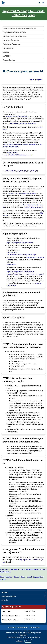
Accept (28, 641)
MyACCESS (7, 56)
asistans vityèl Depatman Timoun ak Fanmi (22, 193)
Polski (2, 577)
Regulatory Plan (35, 627)
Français (30, 569)
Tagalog (36, 577)
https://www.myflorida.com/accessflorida (20, 243)
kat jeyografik (11, 264)
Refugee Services (9, 60)
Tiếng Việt (3, 579)
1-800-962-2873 (30, 611)
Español (29, 577)
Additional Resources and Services (15, 36)
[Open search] (39, 3)
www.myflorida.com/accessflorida (17, 117)
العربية (2, 569)
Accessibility (12, 627)
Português (9, 577)
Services (4, 592)
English (23, 569)
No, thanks (19, 641)
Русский (17, 577)
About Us (5, 600)
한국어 (8, 572)
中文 (7, 569)
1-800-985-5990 (30, 619)
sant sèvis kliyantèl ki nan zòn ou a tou (23, 123)
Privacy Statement (23, 627)
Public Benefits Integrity (11, 40)
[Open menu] (43, 3)
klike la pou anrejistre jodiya (34, 207)
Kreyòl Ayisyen (14, 569)
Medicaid (6, 52)
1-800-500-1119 (30, 615)
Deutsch (37, 569)
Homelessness (8, 48)
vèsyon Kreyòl (33, 171)
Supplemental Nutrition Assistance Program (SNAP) (20, 28)
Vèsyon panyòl (21, 171)
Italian (2, 572)
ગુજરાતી (43, 569)
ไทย (41, 577)
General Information (9, 596)
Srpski (23, 577)
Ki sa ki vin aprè (10, 171)
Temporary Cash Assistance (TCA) (14, 32)
